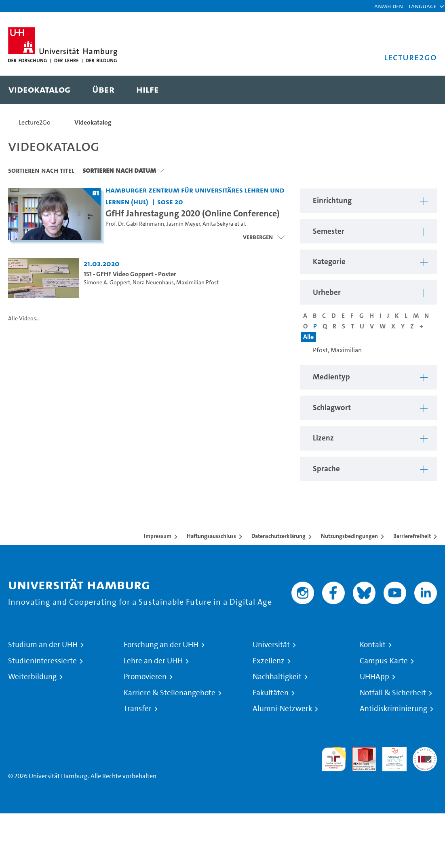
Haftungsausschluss (211, 536)
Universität (271, 645)
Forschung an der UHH (161, 645)
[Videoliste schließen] (264, 237)
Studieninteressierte (42, 661)
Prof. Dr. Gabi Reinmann (135, 224)
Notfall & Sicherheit (393, 693)
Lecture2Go (35, 122)
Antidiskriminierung (393, 709)
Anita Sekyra (218, 224)
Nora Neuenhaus (153, 283)
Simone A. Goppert (107, 283)
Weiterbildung (32, 677)
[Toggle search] (423, 90)
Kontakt (373, 645)
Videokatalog (93, 122)
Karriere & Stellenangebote (170, 693)
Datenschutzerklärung (278, 536)
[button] (423, 6)
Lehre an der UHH (153, 661)
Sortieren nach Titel (41, 170)
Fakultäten (271, 693)
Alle (308, 337)
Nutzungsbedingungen (349, 536)
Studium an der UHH (43, 645)
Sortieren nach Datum (119, 170)
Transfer (138, 709)
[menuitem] (39, 90)
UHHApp (374, 677)
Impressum (158, 536)
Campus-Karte (384, 661)
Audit (360, 752)
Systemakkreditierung (425, 752)
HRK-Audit (390, 757)
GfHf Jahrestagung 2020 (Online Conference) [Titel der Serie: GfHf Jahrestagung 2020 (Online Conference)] (193, 213)
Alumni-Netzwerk (282, 709)
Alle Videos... (24, 319)
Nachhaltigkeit (277, 677)
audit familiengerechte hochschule (334, 759)
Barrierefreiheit (412, 536)
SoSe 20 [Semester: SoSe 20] (170, 202)
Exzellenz (269, 661)
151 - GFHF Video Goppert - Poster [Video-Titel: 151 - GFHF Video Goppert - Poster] (130, 274)
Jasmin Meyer (183, 224)
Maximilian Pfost (197, 283)
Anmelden (389, 6)
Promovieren (145, 677)
